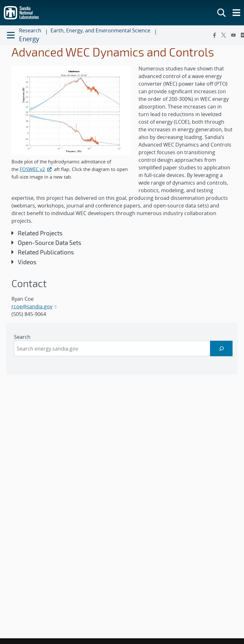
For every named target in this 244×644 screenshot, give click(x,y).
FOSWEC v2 (36, 169)
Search (22, 337)
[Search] (221, 348)
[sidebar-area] (122, 348)
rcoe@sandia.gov (32, 306)
